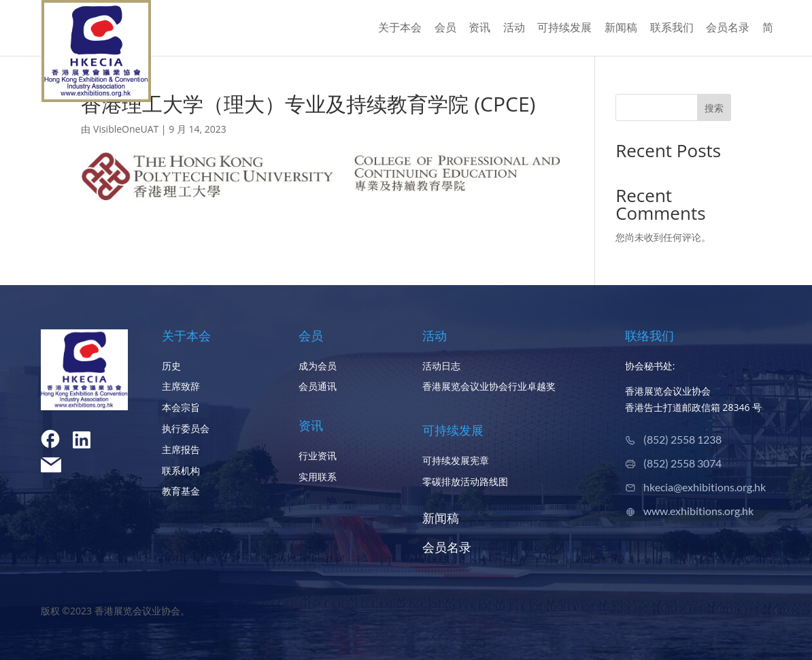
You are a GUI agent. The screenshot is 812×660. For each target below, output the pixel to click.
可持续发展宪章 (456, 460)
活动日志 (441, 366)
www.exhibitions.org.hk (698, 511)
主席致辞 (181, 386)
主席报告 (181, 449)
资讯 (479, 29)
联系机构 (181, 471)
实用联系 (318, 477)
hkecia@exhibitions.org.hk (705, 487)
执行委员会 (186, 428)
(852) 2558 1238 (682, 439)
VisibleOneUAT (126, 129)
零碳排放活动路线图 (465, 481)
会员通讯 (318, 386)
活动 (514, 29)
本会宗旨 (181, 407)
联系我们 (672, 29)
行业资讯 (318, 456)
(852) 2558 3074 (682, 463)
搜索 (714, 108)
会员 (445, 29)
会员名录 (728, 29)
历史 (171, 366)
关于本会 (400, 29)
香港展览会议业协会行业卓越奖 (489, 386)
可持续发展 (564, 29)
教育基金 (181, 491)
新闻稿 (621, 29)
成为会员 (318, 366)
